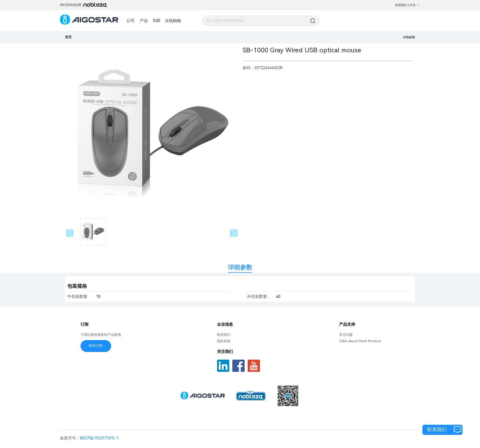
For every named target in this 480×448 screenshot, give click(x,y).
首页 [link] (68, 37)
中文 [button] (415, 5)
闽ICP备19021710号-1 (99, 438)
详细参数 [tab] (240, 267)
